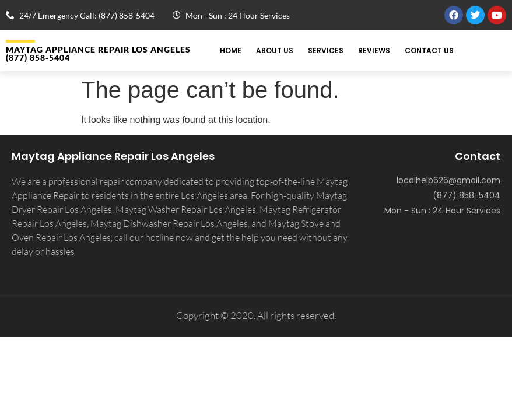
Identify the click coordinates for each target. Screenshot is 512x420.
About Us (275, 50)
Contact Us (429, 50)
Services (326, 50)
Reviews (374, 50)
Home (231, 50)
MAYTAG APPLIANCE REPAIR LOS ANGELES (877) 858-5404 (98, 53)
